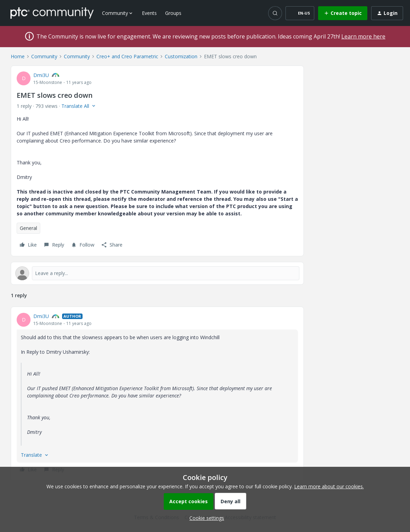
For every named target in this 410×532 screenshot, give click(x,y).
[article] (157, 394)
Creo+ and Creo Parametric (127, 56)
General (28, 228)
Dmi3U (41, 75)
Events (149, 13)
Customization (181, 56)
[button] (300, 13)
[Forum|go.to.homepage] (52, 13)
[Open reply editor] (157, 273)
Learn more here (363, 36)
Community (44, 56)
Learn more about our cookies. (329, 486)
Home (18, 56)
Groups (173, 13)
